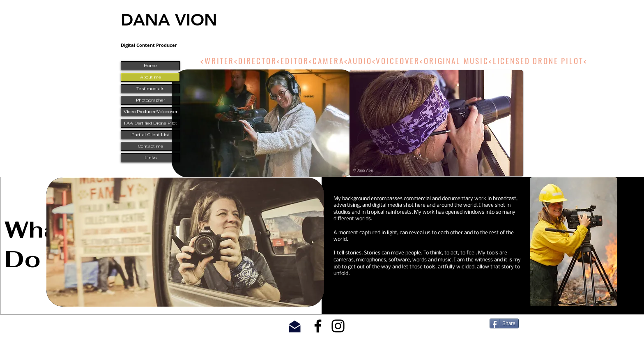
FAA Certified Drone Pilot (151, 123)
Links (151, 158)
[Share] (504, 323)
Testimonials (150, 89)
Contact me (150, 146)
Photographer (151, 100)
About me (151, 77)
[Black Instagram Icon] (338, 326)
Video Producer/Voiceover (151, 112)
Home (150, 66)
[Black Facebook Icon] (318, 326)
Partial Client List (150, 135)
